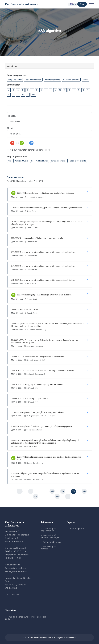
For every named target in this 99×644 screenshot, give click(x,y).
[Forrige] (20, 489)
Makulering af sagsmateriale (48, 527)
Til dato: (11, 128)
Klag (82, 4)
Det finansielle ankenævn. (41, 635)
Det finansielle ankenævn (22, 4)
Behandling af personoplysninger (50, 534)
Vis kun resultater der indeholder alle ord (30, 150)
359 (36, 494)
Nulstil (85, 80)
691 (57, 494)
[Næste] (68, 494)
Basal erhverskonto (71, 80)
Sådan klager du (76, 526)
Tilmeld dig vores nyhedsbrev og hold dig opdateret (26, 616)
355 (52, 489)
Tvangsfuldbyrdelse (52, 540)
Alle (33, 95)
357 (74, 489)
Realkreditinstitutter (33, 80)
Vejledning (12, 66)
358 (84, 489)
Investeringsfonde (52, 80)
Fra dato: (11, 116)
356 (63, 489)
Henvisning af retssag (48, 545)
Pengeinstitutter (15, 80)
